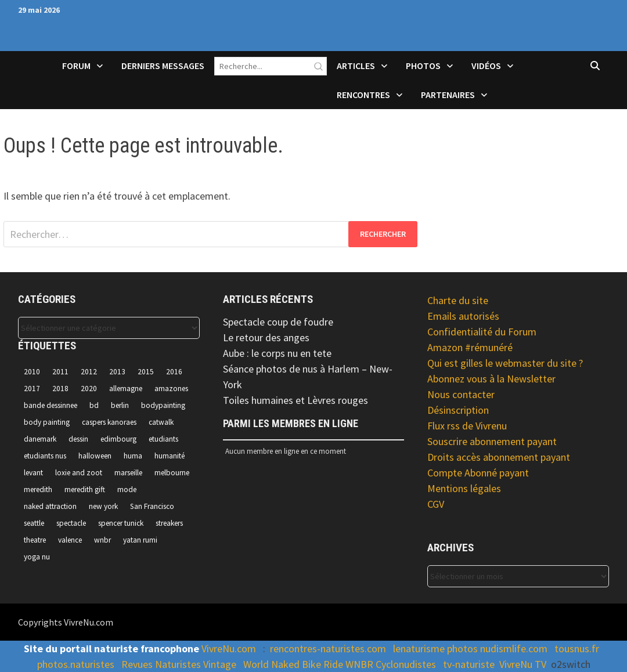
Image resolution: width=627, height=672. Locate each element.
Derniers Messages (163, 66)
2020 (89, 389)
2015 (146, 372)
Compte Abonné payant (478, 473)
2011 (60, 372)
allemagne (126, 389)
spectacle (71, 523)
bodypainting (163, 405)
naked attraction (50, 506)
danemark (40, 439)
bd (94, 405)
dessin (78, 439)
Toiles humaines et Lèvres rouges (296, 400)
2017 (32, 389)
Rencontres (363, 95)
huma (133, 456)
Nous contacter (461, 394)
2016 (174, 372)
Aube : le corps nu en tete (277, 353)
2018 (60, 389)
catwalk (161, 422)
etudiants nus (45, 456)
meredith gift (85, 489)
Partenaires (448, 95)
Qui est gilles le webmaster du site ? (505, 363)
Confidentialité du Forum (482, 332)
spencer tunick (121, 523)
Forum (76, 66)
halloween (95, 456)
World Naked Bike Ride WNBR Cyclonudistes (340, 664)
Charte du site (458, 300)
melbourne (172, 473)
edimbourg (118, 439)
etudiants (163, 439)
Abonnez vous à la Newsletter (491, 379)
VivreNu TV (523, 664)
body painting (47, 422)
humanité (170, 456)
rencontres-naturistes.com (328, 648)
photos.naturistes (76, 664)
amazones (171, 389)
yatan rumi (140, 540)
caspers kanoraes (109, 422)
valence (70, 540)
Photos (423, 66)
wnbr (102, 540)
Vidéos (486, 66)
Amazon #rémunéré (470, 347)
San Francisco (152, 506)
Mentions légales (464, 488)
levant (33, 473)
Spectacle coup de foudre (278, 322)
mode (127, 489)
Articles (356, 66)
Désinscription (458, 410)
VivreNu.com (229, 648)
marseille (128, 473)
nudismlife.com (514, 648)
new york (103, 506)
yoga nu (37, 557)
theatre (35, 540)
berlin (120, 405)
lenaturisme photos (435, 648)
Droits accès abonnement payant (499, 457)
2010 (32, 372)
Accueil (33, 73)
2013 (117, 372)
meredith (38, 489)
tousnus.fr (577, 648)
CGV (436, 504)
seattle (34, 523)
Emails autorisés (463, 316)
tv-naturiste (469, 664)
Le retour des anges (266, 337)
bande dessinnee (51, 405)
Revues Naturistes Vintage (179, 664)
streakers (169, 523)
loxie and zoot (79, 473)
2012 (89, 372)
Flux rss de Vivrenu (467, 426)
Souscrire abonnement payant (492, 441)
